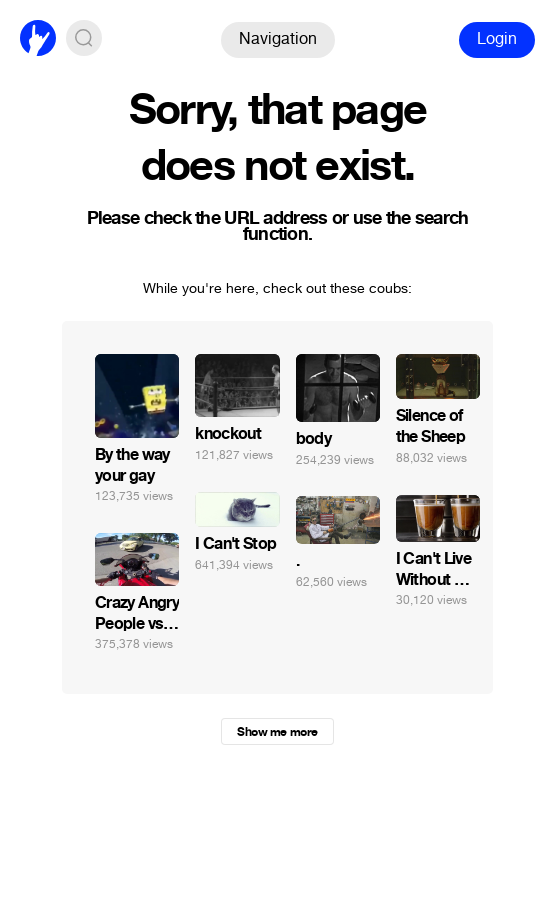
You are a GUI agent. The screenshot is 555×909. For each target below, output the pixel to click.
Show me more (277, 732)
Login (497, 38)
